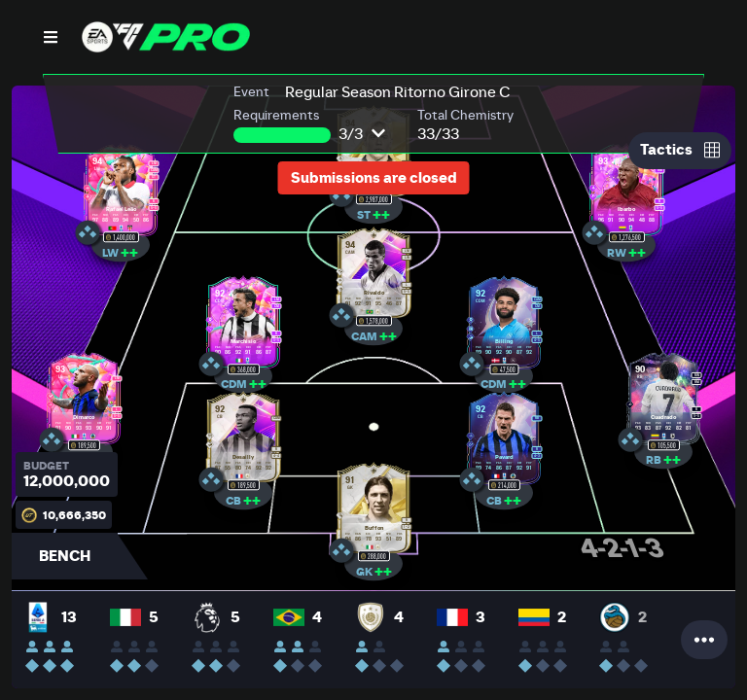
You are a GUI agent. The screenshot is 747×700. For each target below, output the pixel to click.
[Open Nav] (51, 37)
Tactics (680, 150)
